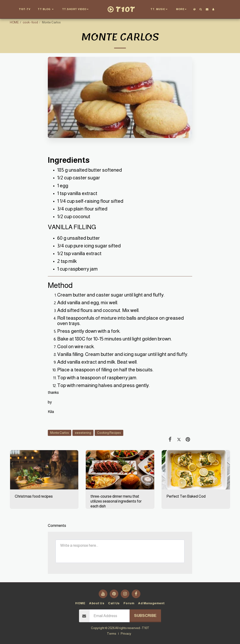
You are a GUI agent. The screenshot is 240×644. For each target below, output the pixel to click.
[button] (46, 9)
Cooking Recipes (109, 433)
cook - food (30, 22)
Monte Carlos (60, 433)
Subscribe (145, 616)
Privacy (126, 634)
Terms (112, 634)
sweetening (83, 433)
